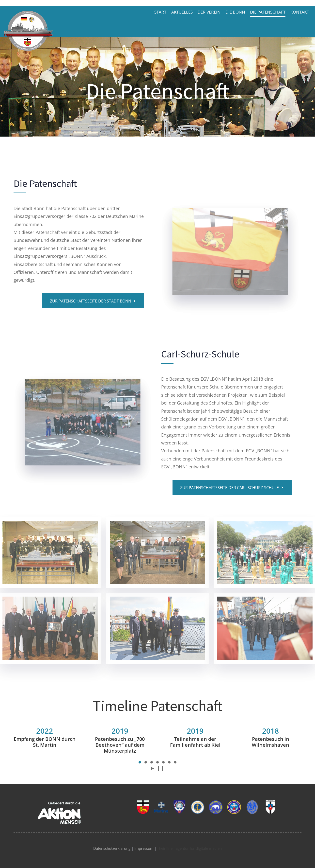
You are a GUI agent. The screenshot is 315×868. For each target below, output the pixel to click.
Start (160, 12)
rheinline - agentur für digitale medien (190, 848)
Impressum (144, 848)
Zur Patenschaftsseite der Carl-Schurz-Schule (232, 488)
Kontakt (300, 12)
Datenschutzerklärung (112, 848)
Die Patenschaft (268, 12)
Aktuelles (182, 12)
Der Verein (209, 12)
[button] (140, 762)
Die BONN (235, 12)
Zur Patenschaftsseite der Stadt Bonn (93, 301)
